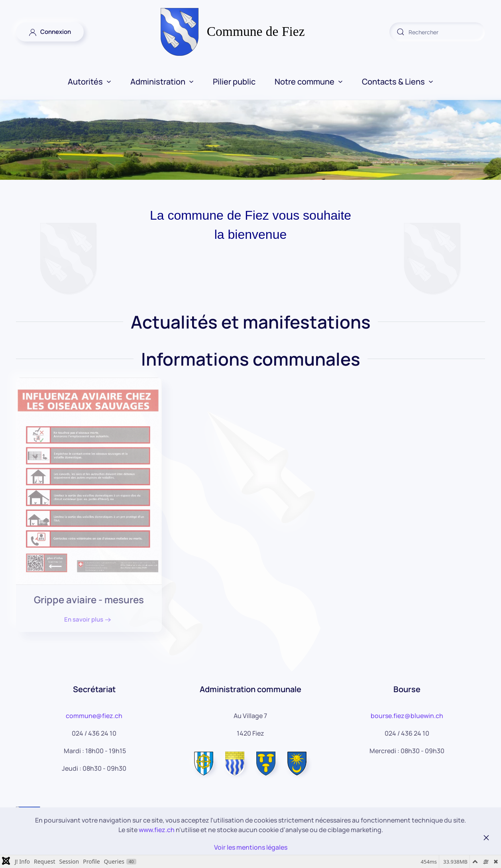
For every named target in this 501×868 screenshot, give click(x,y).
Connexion (50, 32)
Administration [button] (162, 82)
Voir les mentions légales (251, 847)
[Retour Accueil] (250, 32)
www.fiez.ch (157, 830)
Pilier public (234, 82)
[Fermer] (486, 838)
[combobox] (437, 32)
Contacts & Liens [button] (398, 82)
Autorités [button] (89, 82)
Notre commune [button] (309, 82)
